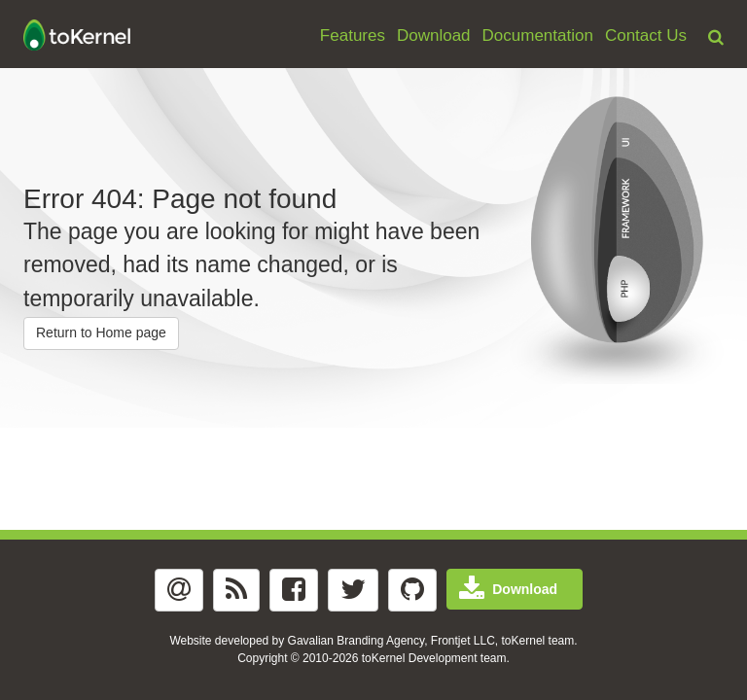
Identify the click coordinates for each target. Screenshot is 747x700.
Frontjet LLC (463, 641)
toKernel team (538, 641)
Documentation (538, 35)
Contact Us (646, 35)
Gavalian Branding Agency (356, 641)
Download (434, 35)
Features (353, 35)
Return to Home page (101, 332)
